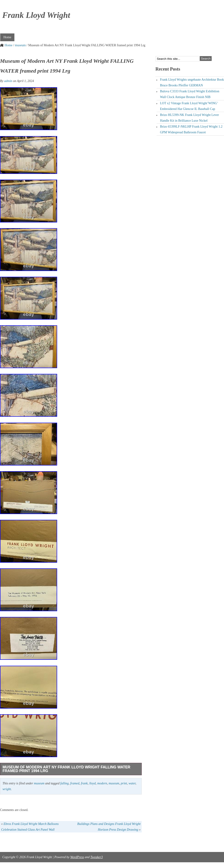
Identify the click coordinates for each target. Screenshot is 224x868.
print (124, 783)
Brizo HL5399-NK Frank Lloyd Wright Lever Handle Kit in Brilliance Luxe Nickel (189, 118)
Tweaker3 (96, 857)
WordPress (77, 857)
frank (84, 783)
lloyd (93, 783)
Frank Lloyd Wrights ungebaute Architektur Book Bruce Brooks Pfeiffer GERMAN (192, 82)
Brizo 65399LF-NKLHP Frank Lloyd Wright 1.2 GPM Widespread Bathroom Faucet (191, 129)
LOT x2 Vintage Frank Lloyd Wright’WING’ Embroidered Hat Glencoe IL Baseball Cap (189, 106)
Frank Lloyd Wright (36, 15)
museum (20, 45)
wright (7, 789)
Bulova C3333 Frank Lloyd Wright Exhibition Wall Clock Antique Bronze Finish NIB (190, 94)
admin (8, 81)
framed (75, 783)
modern (102, 783)
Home (7, 37)
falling (65, 783)
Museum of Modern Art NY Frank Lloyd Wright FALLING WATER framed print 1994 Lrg (66, 769)
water (132, 783)
